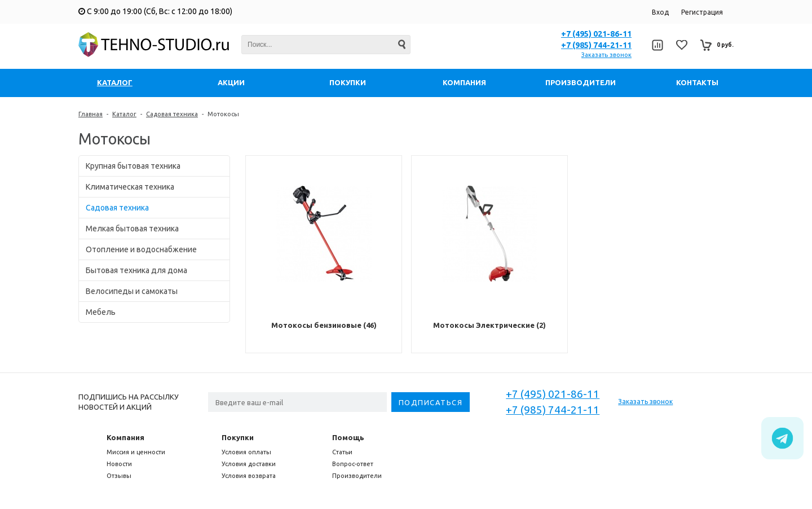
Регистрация (702, 12)
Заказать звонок (606, 55)
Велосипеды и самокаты (132, 291)
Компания (125, 437)
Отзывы (119, 476)
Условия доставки (249, 464)
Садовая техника (172, 114)
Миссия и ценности (136, 452)
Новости (119, 464)
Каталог (124, 114)
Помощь (348, 437)
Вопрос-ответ (353, 464)
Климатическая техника (130, 187)
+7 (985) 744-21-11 (596, 45)
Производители (357, 476)
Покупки (238, 437)
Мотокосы (223, 114)
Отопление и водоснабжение (141, 249)
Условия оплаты (246, 452)
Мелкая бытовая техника (132, 229)
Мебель (101, 312)
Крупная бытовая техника (133, 166)
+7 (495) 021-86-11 (596, 34)
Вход (660, 12)
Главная (91, 114)
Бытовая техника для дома (136, 270)
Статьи (342, 452)
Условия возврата (249, 476)
